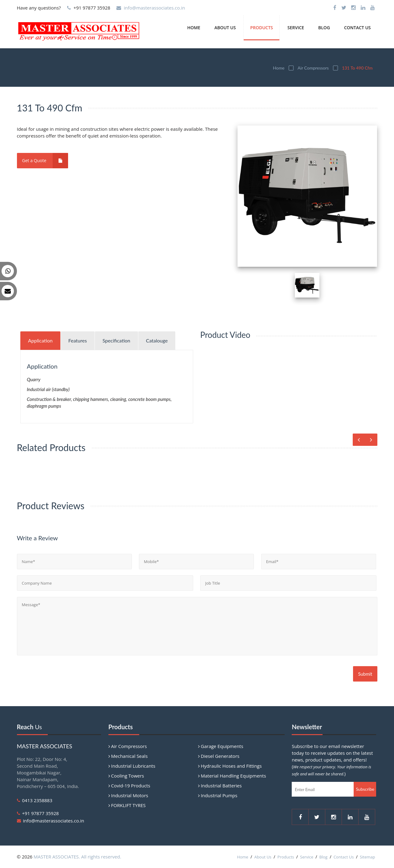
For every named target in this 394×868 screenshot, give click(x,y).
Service (296, 28)
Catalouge (157, 340)
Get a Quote (45, 161)
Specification (116, 340)
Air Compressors (313, 68)
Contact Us (357, 28)
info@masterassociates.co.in (154, 8)
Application (40, 340)
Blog (324, 28)
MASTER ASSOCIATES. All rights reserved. (77, 857)
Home (194, 28)
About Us (225, 28)
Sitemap (368, 857)
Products (262, 28)
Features (78, 340)
